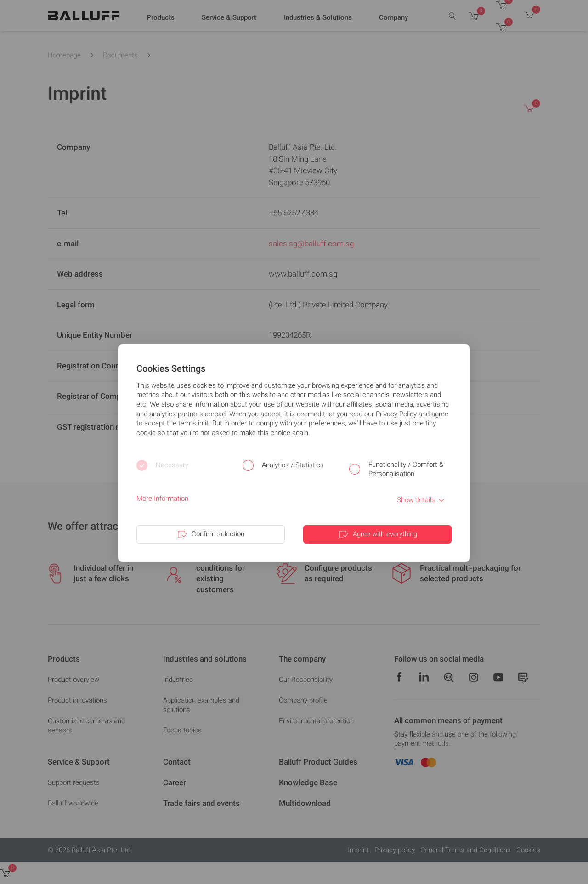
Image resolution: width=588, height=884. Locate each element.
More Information (162, 499)
